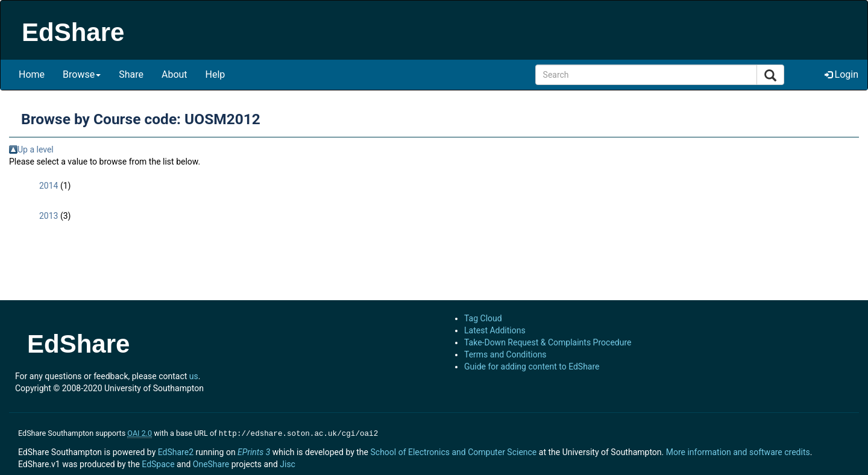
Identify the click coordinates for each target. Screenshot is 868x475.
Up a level (36, 149)
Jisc (288, 463)
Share (131, 74)
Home (32, 74)
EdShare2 (176, 451)
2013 (49, 216)
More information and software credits (738, 451)
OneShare (211, 463)
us (194, 376)
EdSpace (158, 463)
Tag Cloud (483, 318)
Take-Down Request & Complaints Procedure (548, 342)
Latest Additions (495, 330)
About (175, 74)
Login (841, 74)
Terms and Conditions (505, 354)
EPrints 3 (254, 451)
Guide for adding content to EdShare (532, 366)
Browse (82, 74)
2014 (49, 186)
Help (215, 74)
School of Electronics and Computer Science (453, 451)
